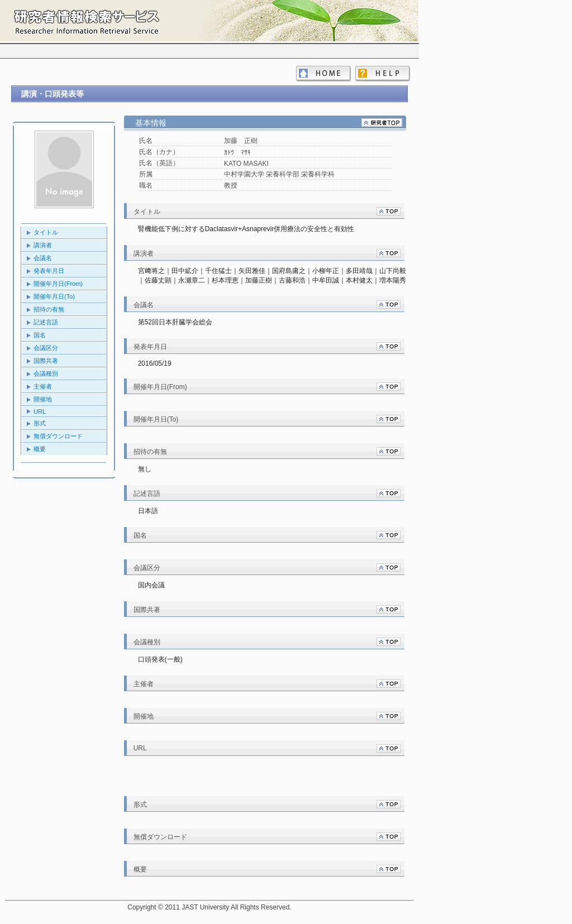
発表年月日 (49, 271)
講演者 (43, 245)
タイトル (46, 232)
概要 (40, 449)
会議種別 (46, 374)
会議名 (43, 258)
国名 (40, 335)
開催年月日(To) (54, 296)
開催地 (43, 399)
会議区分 (46, 348)
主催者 (43, 386)
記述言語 (46, 322)
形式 (40, 423)
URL (40, 411)
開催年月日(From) (58, 284)
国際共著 (46, 361)
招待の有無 (49, 309)
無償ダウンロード (58, 436)
